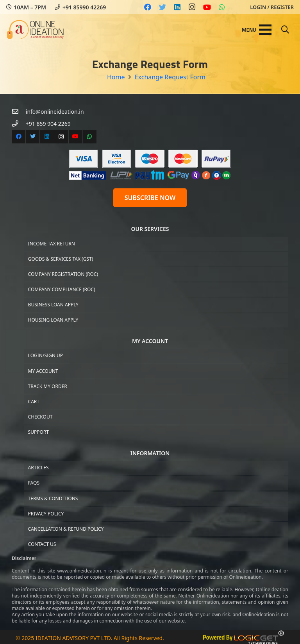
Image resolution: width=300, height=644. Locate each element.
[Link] (40, 30)
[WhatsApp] (222, 7)
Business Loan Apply (53, 305)
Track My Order (48, 386)
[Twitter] (162, 7)
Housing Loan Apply (53, 320)
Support (38, 432)
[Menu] (257, 30)
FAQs (34, 483)
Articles (38, 468)
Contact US (42, 544)
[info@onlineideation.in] (19, 112)
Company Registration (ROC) (63, 274)
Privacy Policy (46, 514)
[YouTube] (207, 7)
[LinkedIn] (177, 7)
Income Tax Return (52, 244)
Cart (34, 402)
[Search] (285, 30)
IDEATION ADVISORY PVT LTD (73, 638)
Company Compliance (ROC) (62, 289)
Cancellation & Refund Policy (66, 529)
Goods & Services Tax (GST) (61, 259)
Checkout (40, 417)
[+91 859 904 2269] (19, 124)
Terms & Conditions (53, 498)
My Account (43, 371)
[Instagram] (192, 7)
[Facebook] (148, 7)
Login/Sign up (46, 355)
